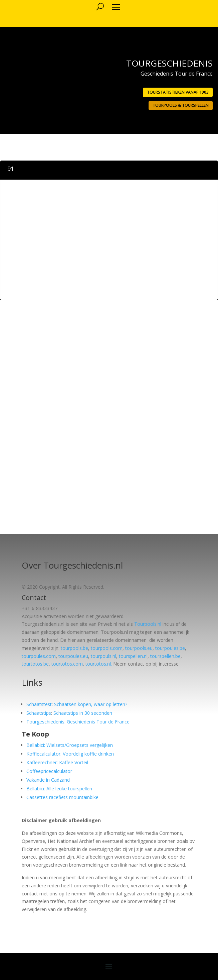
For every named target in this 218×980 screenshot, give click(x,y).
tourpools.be (74, 648)
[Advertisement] (109, 251)
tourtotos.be (35, 664)
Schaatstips (39, 713)
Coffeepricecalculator (49, 771)
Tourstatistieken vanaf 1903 (178, 92)
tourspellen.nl (133, 656)
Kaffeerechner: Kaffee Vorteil (57, 762)
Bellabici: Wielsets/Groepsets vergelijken (70, 745)
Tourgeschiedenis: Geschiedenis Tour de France (78, 722)
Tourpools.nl (148, 624)
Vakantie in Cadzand (48, 780)
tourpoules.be (170, 648)
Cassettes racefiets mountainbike (62, 797)
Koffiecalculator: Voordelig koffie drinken (70, 754)
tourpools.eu (139, 648)
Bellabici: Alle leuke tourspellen (59, 789)
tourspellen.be (165, 656)
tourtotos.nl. (99, 664)
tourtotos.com (67, 664)
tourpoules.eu (73, 656)
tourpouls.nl (103, 656)
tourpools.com (107, 648)
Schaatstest (39, 704)
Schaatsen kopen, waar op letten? (91, 704)
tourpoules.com (39, 656)
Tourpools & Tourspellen (181, 105)
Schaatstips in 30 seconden (83, 713)
